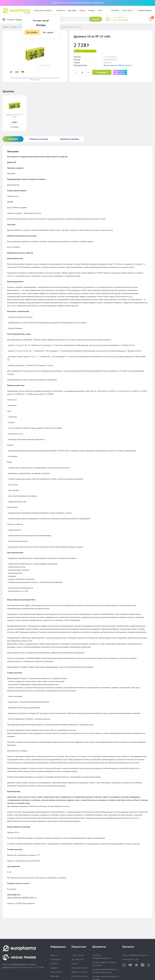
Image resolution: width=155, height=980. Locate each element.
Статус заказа (127, 10)
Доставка (72, 10)
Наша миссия (56, 972)
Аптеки (91, 10)
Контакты (61, 10)
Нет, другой (48, 32)
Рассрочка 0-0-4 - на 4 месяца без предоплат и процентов (78, 3)
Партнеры (55, 976)
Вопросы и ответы (79, 972)
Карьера (54, 968)
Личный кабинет (145, 10)
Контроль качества (80, 976)
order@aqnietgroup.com (138, 955)
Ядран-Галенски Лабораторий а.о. (118, 65)
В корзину (102, 72)
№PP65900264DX (18, 964)
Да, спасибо (32, 32)
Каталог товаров (12, 19)
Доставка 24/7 (78, 959)
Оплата (75, 964)
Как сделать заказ (80, 968)
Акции (82, 10)
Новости (54, 955)
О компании (55, 959)
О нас (100, 10)
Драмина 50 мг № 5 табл (15, 116)
